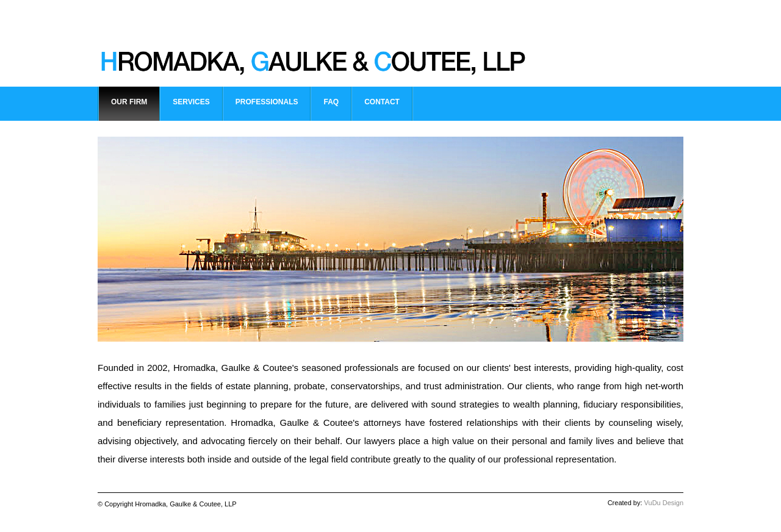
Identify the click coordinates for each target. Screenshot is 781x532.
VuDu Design (664, 503)
